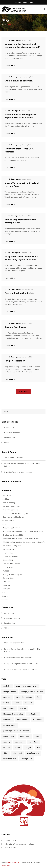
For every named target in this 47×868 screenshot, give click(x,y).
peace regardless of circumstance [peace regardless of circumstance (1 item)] (16, 731)
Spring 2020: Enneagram (12, 575)
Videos (7, 442)
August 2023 (8, 560)
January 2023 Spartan (11, 564)
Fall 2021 (6, 571)
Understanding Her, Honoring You (16, 514)
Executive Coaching (11, 510)
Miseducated (6, 865)
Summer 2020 (8, 578)
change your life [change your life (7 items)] (10, 692)
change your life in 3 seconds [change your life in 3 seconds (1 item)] (32, 692)
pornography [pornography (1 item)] (25, 736)
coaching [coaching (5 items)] (7, 697)
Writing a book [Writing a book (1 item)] (27, 759)
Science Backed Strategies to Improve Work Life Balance (22, 465)
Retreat (4, 524)
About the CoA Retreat (11, 528)
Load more (23, 392)
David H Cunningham (13, 862)
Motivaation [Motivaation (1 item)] (38, 720)
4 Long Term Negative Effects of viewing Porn (21, 664)
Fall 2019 (6, 589)
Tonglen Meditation (15, 361)
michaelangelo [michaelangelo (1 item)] (22, 720)
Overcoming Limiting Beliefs (14, 517)
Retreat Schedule (11, 557)
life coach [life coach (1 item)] (29, 703)
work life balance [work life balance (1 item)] (10, 759)
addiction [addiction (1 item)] (7, 686)
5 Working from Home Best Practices (18, 472)
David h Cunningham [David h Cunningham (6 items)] (24, 697)
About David (6, 496)
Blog (3, 592)
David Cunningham (13, 40)
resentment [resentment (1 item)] (20, 742)
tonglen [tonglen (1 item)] (28, 748)
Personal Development (11, 506)
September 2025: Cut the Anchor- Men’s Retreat (21, 539)
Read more (10, 65)
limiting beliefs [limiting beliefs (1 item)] (9, 708)
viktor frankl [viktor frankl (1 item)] (17, 753)
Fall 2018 (6, 585)
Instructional (9, 428)
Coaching (5, 499)
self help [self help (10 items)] (7, 748)
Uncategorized (10, 438)
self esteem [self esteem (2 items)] (34, 742)
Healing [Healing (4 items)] (6, 703)
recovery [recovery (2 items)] (7, 742)
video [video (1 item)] (5, 753)
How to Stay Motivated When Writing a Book (21, 670)
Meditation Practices (12, 433)
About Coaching (9, 503)
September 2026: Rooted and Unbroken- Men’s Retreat (24, 532)
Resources (5, 596)
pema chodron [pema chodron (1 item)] (9, 736)
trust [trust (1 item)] (38, 748)
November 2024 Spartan (12, 546)
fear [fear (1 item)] (39, 697)
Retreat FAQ (9, 553)
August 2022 (8, 567)
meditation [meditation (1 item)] (7, 720)
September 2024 (9, 549)
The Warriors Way (8, 521)
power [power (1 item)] (37, 736)
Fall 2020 (6, 582)
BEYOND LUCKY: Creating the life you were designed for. (24, 542)
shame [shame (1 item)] (18, 748)
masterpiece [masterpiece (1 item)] (33, 714)
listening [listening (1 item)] (23, 708)
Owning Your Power (15, 327)
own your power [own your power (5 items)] (9, 725)
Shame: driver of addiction (19, 81)
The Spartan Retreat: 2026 (13, 535)
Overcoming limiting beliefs (19, 293)
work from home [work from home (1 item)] (33, 753)
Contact (5, 600)
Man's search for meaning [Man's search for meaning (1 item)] (13, 714)
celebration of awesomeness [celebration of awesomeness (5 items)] (27, 686)
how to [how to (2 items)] (17, 703)
